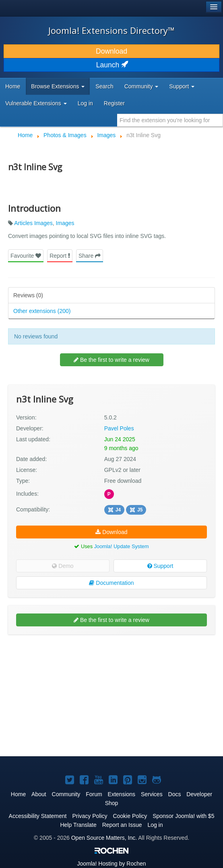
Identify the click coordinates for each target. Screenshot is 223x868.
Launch (111, 65)
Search (104, 86)
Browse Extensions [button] (58, 86)
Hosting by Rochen (111, 864)
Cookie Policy (130, 816)
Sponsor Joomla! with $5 (183, 816)
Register (114, 103)
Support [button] (182, 86)
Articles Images (33, 223)
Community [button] (141, 86)
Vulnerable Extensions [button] (36, 103)
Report (60, 256)
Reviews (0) (28, 295)
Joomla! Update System (122, 546)
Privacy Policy (90, 816)
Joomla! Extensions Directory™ (111, 30)
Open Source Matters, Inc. (104, 838)
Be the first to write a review (111, 360)
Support (160, 566)
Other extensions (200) (42, 311)
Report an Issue (122, 825)
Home (13, 86)
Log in (85, 103)
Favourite (26, 256)
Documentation (111, 583)
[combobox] (170, 120)
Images (65, 223)
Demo (63, 566)
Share (90, 256)
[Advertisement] (68, 663)
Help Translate (78, 825)
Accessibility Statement (38, 816)
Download (111, 51)
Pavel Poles (119, 428)
